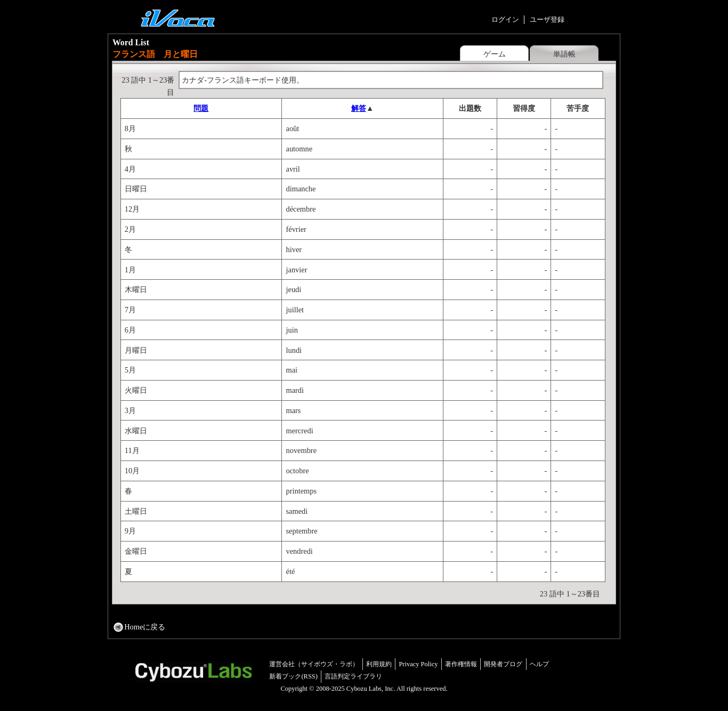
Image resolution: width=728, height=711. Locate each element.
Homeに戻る (145, 627)
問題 (201, 108)
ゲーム (495, 54)
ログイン (505, 19)
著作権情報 (461, 664)
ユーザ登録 (547, 19)
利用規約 (379, 664)
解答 (359, 108)
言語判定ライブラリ (353, 676)
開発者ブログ (503, 664)
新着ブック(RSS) (293, 676)
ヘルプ (539, 664)
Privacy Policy (418, 664)
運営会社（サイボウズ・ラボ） (314, 664)
